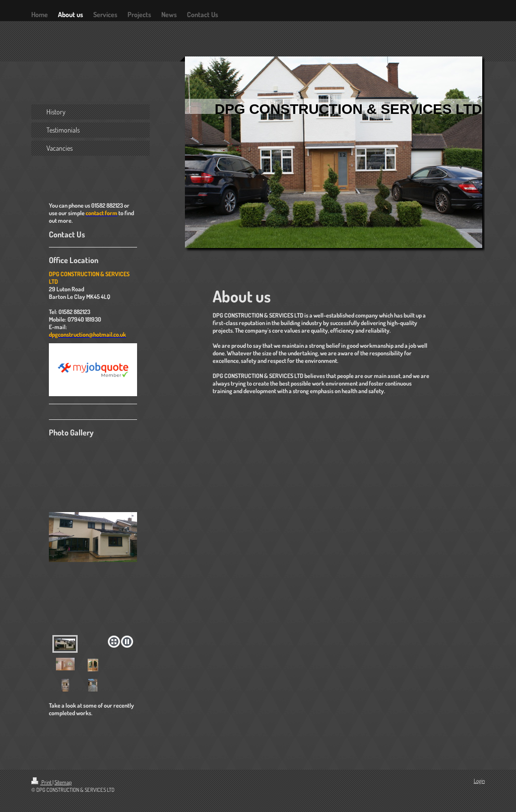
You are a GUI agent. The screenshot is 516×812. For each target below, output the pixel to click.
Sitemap (63, 782)
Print (42, 782)
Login (479, 781)
